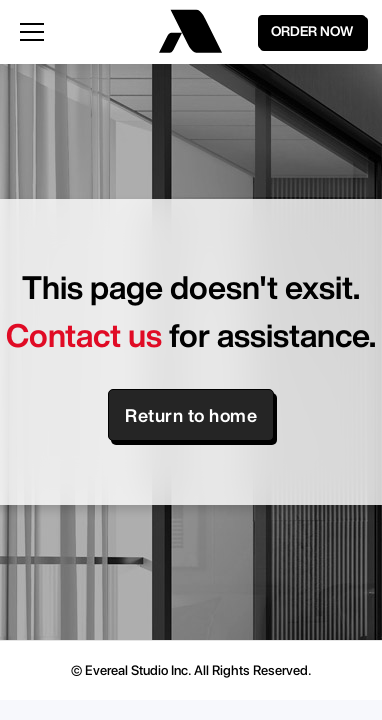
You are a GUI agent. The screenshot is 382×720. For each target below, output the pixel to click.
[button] (75, 32)
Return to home (191, 415)
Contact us (84, 335)
